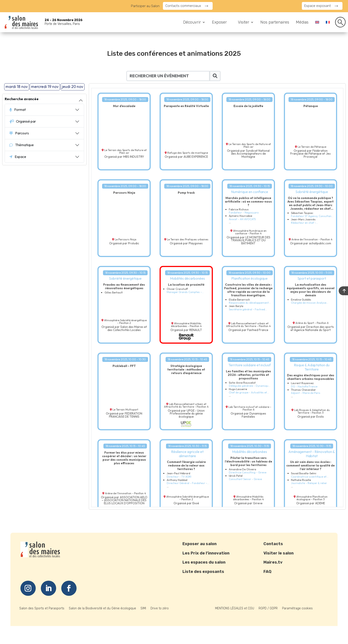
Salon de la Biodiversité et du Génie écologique (102, 608)
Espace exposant (318, 6)
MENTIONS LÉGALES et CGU (235, 608)
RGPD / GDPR (268, 608)
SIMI (143, 608)
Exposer (219, 23)
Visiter (244, 23)
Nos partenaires (275, 23)
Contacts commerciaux (183, 6)
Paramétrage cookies (297, 608)
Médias (302, 23)
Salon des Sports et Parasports (42, 608)
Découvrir (192, 23)
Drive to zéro (160, 608)
